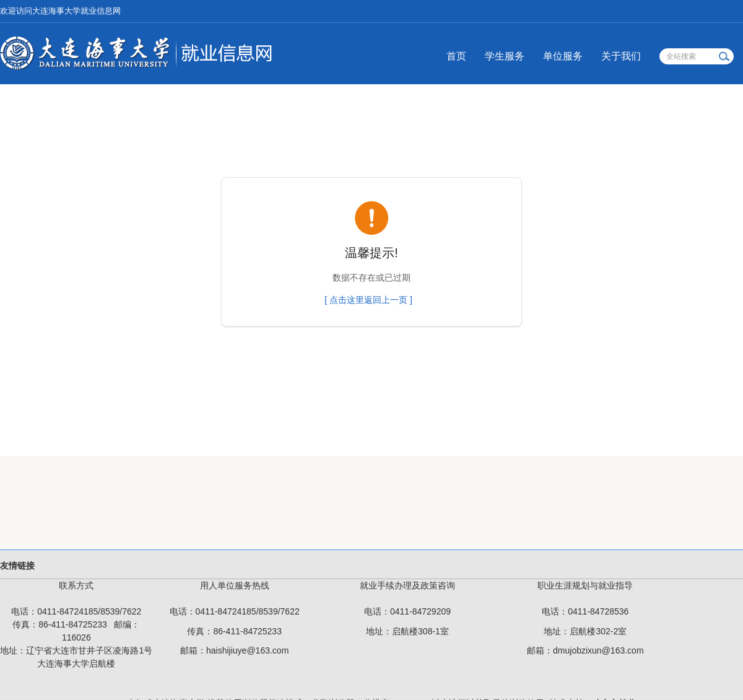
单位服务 (563, 56)
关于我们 (621, 56)
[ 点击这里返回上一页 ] (368, 300)
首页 (456, 56)
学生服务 (505, 56)
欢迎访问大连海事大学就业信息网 (60, 11)
